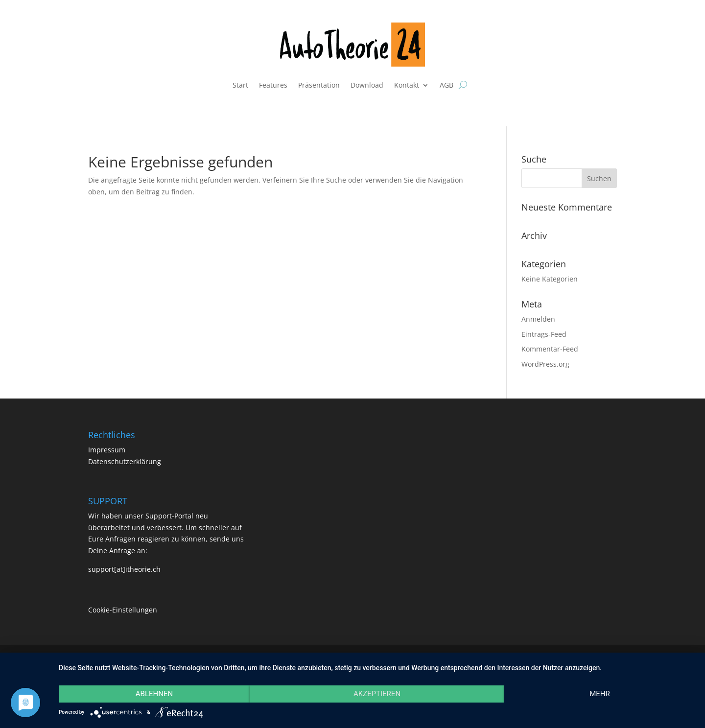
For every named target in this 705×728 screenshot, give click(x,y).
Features (273, 85)
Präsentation (319, 85)
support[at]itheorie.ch (124, 569)
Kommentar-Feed (550, 349)
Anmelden (538, 319)
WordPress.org (545, 364)
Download (367, 85)
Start (240, 85)
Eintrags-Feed (544, 334)
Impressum (107, 450)
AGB (446, 85)
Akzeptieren (377, 694)
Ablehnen (154, 694)
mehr (600, 694)
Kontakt (407, 85)
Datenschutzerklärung (125, 461)
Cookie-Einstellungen (123, 610)
